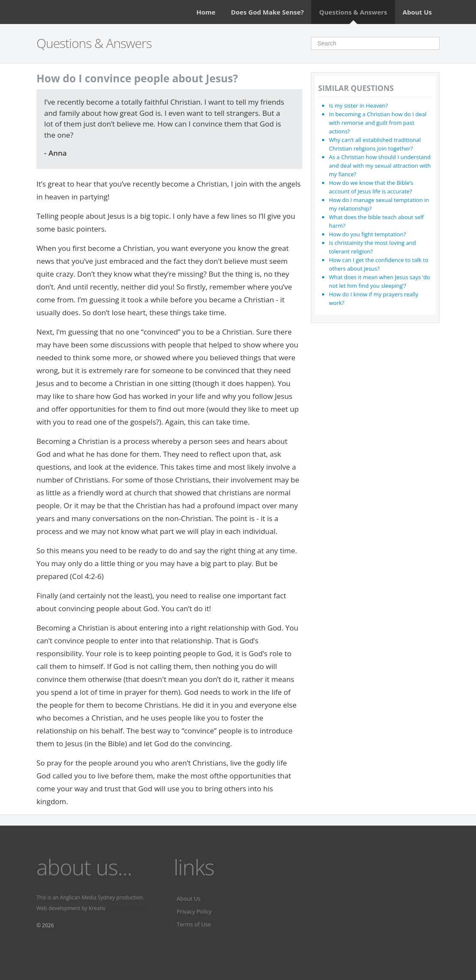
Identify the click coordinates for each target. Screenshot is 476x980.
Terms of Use (194, 924)
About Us (417, 12)
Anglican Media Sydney (87, 897)
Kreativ (97, 908)
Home (206, 12)
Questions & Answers (353, 12)
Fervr (113, 908)
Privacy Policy (194, 911)
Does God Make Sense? (267, 12)
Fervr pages (134, 908)
